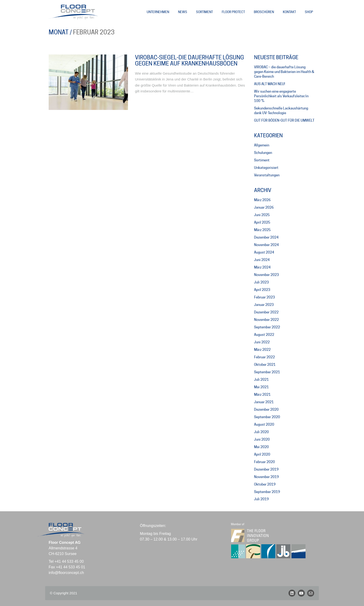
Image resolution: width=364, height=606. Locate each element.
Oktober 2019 (265, 484)
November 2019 (266, 477)
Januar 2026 (264, 207)
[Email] (311, 593)
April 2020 (262, 454)
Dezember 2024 (266, 237)
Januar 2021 (264, 402)
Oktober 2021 (265, 365)
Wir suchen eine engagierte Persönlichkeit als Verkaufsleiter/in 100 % (281, 96)
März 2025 (262, 230)
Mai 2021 (261, 387)
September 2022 (267, 327)
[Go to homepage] (73, 12)
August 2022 (264, 335)
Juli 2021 (261, 380)
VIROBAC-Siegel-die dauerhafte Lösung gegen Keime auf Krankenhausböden (189, 61)
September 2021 (267, 372)
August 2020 (264, 425)
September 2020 (267, 417)
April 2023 (262, 290)
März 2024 (262, 267)
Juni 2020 (262, 439)
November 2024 (266, 245)
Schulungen (263, 153)
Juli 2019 (261, 499)
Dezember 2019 (266, 469)
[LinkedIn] (292, 593)
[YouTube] (301, 593)
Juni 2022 (262, 342)
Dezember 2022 (266, 312)
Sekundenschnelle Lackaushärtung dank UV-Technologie (281, 111)
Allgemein (262, 145)
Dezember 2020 (266, 410)
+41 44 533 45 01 (71, 567)
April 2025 (262, 222)
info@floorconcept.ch (66, 573)
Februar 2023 (264, 297)
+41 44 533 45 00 (69, 561)
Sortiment (262, 160)
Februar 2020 (264, 462)
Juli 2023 (261, 282)
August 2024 (264, 252)
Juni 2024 (262, 260)
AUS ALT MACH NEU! (270, 84)
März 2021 (262, 395)
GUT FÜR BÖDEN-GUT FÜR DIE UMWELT (284, 120)
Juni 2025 (262, 215)
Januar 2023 (264, 305)
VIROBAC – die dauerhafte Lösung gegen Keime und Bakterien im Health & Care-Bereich (284, 72)
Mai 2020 (261, 447)
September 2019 (267, 492)
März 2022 (262, 350)
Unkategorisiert (266, 168)
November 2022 (266, 320)
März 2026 (262, 200)
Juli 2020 (261, 432)
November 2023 (266, 275)
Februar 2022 (264, 357)
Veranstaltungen (267, 175)
